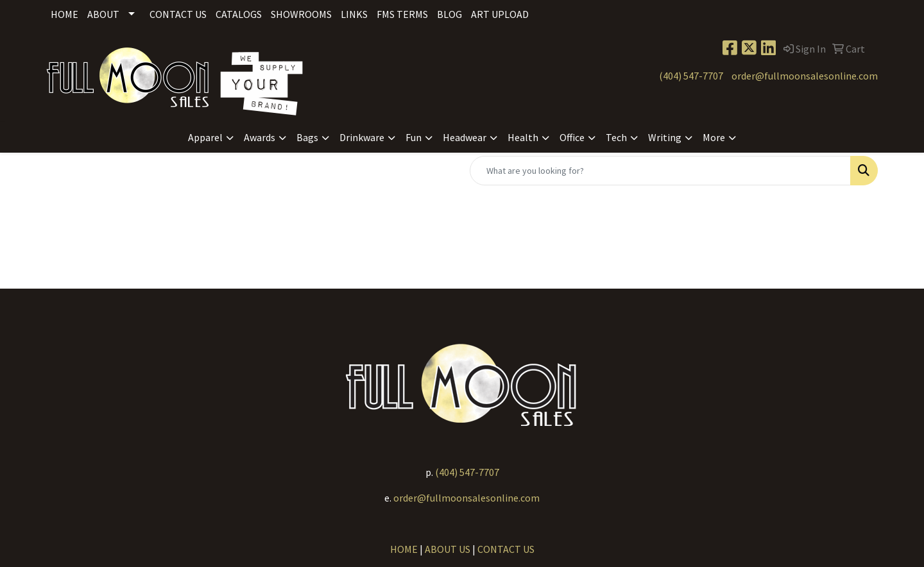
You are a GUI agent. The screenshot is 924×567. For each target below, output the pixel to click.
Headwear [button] (465, 137)
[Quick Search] (660, 171)
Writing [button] (665, 137)
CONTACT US (506, 549)
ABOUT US (448, 549)
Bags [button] (307, 137)
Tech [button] (616, 137)
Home (64, 14)
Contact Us (178, 14)
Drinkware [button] (362, 137)
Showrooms (301, 14)
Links (354, 14)
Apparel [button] (205, 137)
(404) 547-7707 (691, 76)
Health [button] (523, 137)
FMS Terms (402, 14)
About (103, 14)
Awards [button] (260, 137)
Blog (449, 14)
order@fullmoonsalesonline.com (805, 76)
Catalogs (239, 14)
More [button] (714, 137)
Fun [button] (414, 137)
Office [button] (572, 137)
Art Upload (500, 14)
